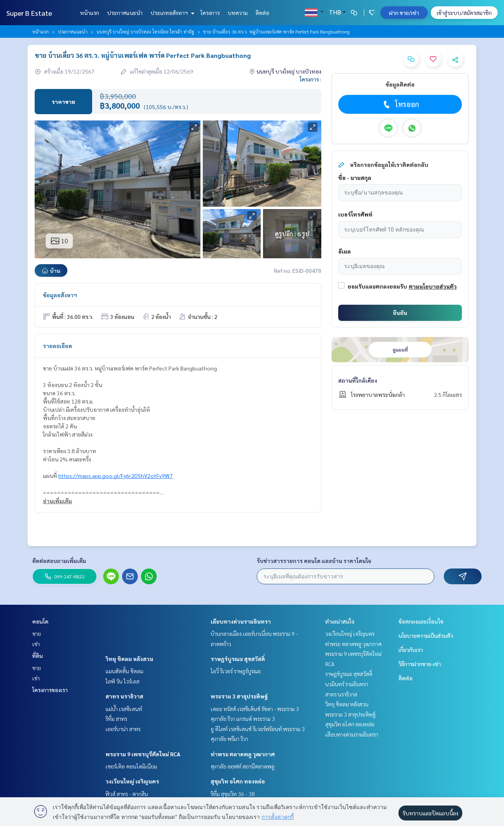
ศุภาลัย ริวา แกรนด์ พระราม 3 (243, 719)
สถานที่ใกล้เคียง (358, 380)
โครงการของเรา (50, 690)
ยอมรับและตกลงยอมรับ (377, 286)
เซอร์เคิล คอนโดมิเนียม (131, 766)
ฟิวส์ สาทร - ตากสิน (127, 794)
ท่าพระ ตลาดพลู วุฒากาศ (243, 754)
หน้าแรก (90, 13)
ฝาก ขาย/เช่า (404, 13)
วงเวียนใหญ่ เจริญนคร (132, 781)
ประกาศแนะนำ (125, 13)
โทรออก (400, 104)
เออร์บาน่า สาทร (123, 729)
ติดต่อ (262, 13)
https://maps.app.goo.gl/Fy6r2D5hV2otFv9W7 (116, 476)
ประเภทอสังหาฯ (171, 13)
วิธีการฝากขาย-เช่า (420, 664)
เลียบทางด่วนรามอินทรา (241, 621)
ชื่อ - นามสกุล (355, 178)
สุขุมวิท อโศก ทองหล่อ (238, 781)
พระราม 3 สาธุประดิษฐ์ (239, 696)
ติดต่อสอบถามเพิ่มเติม (59, 561)
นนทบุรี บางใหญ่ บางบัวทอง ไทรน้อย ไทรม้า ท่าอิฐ (145, 31)
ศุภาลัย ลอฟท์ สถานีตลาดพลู (243, 766)
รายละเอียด (57, 346)
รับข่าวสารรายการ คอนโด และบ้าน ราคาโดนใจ (314, 561)
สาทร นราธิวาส (124, 696)
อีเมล (345, 251)
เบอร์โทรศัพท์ (355, 214)
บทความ (238, 13)
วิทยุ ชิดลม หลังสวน (129, 659)
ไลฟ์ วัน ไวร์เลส (122, 681)
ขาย (37, 633)
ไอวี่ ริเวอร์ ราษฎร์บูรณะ (236, 671)
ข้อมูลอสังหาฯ (60, 295)
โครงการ (210, 13)
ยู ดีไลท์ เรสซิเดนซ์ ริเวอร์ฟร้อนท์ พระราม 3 (258, 729)
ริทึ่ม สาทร (116, 719)
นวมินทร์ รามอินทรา (347, 684)
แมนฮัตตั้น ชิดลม (124, 671)
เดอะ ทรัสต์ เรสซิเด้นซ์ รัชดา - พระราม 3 (255, 709)
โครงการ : (310, 79)
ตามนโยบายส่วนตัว (433, 286)
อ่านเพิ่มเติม (57, 501)
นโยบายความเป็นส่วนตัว (426, 635)
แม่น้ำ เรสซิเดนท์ (124, 709)
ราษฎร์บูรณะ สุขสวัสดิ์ (238, 659)
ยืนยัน (400, 313)
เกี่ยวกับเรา (411, 650)
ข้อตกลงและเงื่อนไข (421, 621)
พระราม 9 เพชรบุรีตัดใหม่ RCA (143, 754)
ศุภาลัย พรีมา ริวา (229, 739)
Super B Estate (29, 13)
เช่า (36, 644)
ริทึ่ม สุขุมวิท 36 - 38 (233, 794)
